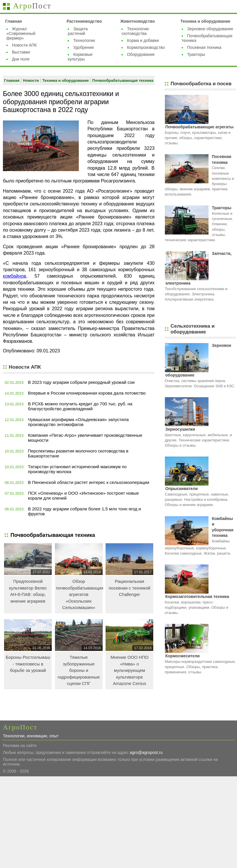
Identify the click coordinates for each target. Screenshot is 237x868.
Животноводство (138, 21)
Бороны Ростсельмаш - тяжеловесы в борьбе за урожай (28, 664)
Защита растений (78, 31)
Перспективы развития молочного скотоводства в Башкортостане (78, 453)
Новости (31, 80)
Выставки (21, 52)
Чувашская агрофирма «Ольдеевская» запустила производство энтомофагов (78, 422)
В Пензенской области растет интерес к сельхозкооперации (89, 482)
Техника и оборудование (206, 21)
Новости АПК (24, 45)
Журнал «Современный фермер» (21, 33)
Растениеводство (84, 21)
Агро (32, 6)
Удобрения (83, 47)
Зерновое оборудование (210, 29)
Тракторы (196, 54)
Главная (14, 21)
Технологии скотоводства (135, 31)
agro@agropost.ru (146, 752)
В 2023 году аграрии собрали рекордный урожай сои (81, 382)
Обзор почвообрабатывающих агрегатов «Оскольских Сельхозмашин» (79, 594)
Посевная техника (204, 47)
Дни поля (21, 59)
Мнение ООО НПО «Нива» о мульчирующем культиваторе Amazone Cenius (130, 670)
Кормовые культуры (80, 57)
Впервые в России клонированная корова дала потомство (87, 393)
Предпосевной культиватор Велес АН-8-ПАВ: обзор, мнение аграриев (28, 591)
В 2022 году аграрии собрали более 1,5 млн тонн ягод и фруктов (84, 511)
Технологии (84, 40)
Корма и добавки (143, 40)
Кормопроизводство (146, 47)
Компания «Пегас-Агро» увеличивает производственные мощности (85, 438)
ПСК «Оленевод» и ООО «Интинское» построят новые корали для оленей (83, 496)
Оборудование (141, 54)
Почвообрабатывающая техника (123, 80)
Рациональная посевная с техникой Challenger (130, 588)
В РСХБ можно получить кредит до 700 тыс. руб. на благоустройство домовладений (80, 406)
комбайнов (15, 276)
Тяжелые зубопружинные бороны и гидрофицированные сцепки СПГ (79, 670)
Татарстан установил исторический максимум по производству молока (77, 469)
